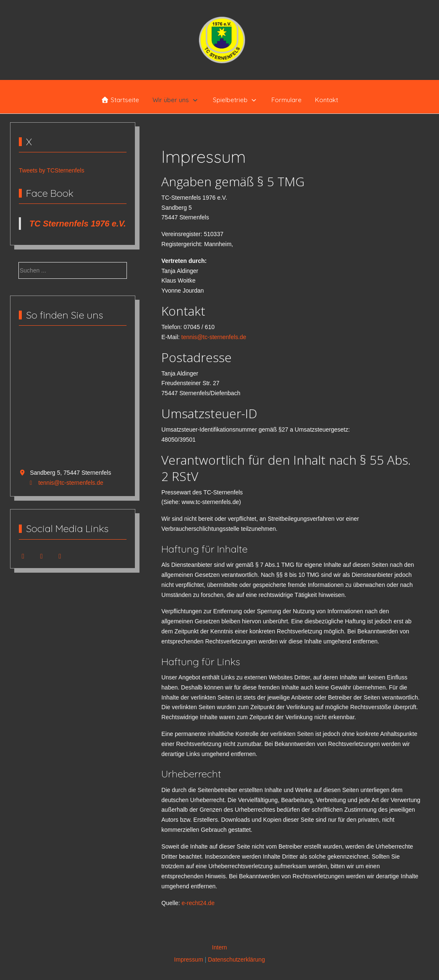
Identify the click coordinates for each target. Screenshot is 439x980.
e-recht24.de (198, 903)
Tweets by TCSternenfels (52, 170)
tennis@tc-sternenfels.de (71, 483)
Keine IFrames (73, 402)
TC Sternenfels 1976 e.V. (78, 224)
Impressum (189, 959)
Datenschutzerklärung (236, 959)
